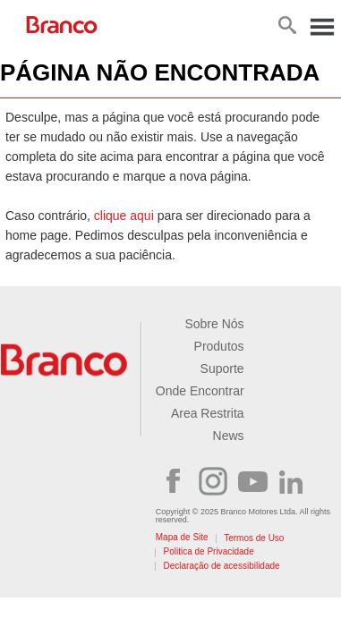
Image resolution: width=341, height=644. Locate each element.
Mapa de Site (182, 537)
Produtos (219, 346)
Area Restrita (208, 413)
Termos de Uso (254, 538)
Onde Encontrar (200, 391)
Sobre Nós (214, 324)
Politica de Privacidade (209, 551)
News (229, 436)
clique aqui (124, 216)
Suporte (222, 369)
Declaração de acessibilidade (222, 566)
